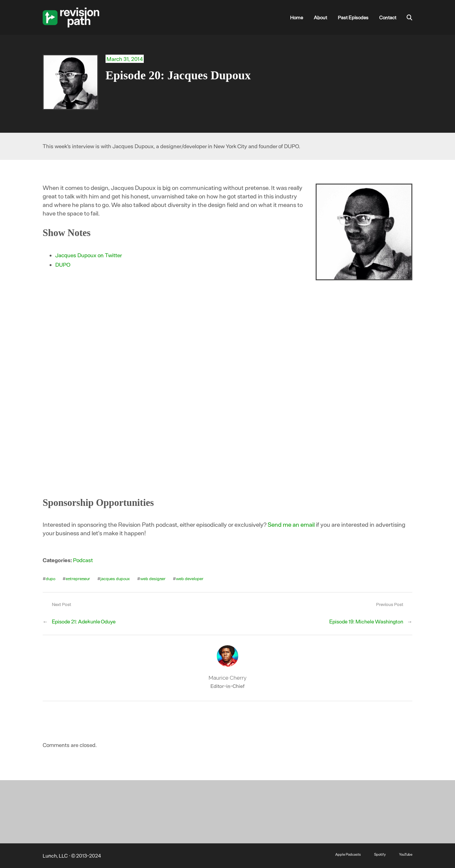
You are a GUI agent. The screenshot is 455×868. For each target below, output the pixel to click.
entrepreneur (78, 579)
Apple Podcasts (348, 854)
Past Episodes (353, 17)
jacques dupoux (115, 579)
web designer (153, 579)
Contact (388, 17)
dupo (51, 579)
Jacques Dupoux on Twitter (89, 255)
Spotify (380, 854)
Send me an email (291, 524)
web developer (190, 579)
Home (297, 17)
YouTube (406, 854)
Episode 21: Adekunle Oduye (84, 621)
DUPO (63, 264)
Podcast (83, 560)
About (320, 17)
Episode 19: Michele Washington (366, 621)
